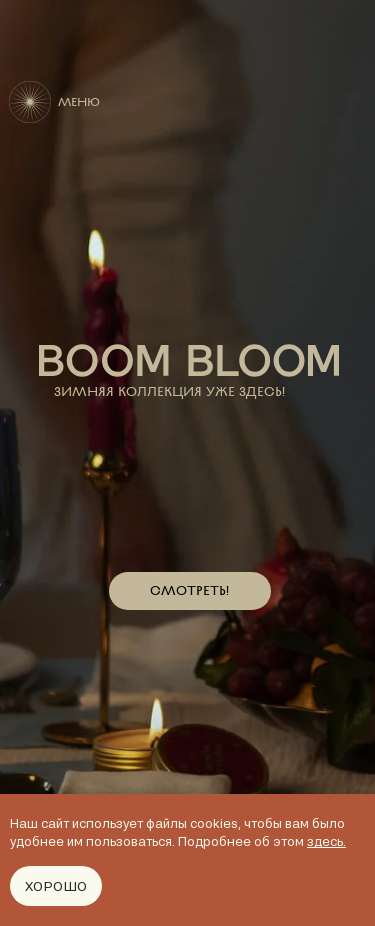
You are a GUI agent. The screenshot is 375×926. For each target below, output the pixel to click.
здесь (325, 841)
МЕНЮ (79, 102)
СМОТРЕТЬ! (189, 590)
